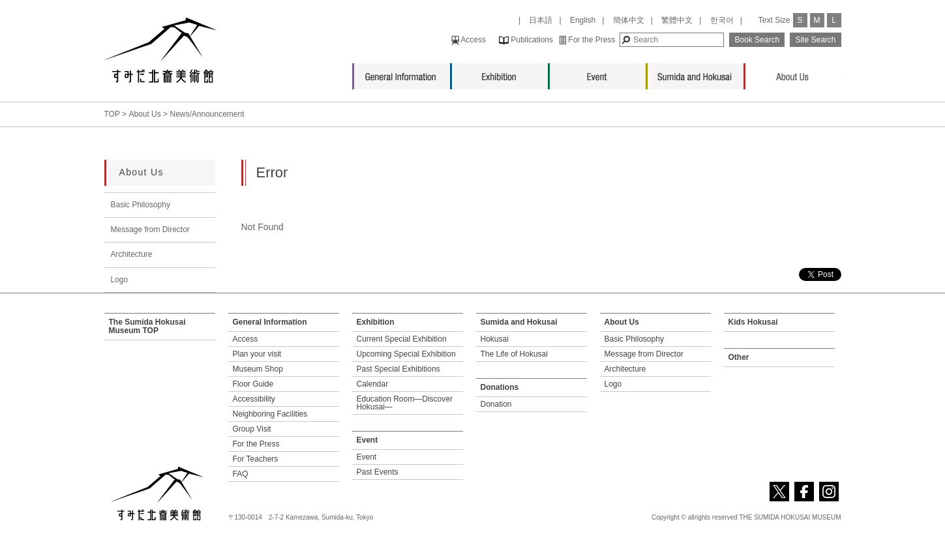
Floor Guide (253, 384)
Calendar (373, 384)
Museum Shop (258, 369)
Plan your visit (257, 354)
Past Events (378, 472)
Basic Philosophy (141, 205)
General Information (402, 73)
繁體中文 (677, 20)
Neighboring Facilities (270, 414)
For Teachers (256, 459)
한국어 (722, 20)
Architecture (132, 254)
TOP (112, 114)
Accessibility (254, 399)
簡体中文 (629, 20)
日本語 (541, 20)
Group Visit (252, 429)
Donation (496, 404)
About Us (793, 73)
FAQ (241, 474)
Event (598, 73)
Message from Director (150, 229)
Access (469, 40)
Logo (120, 280)
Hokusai (495, 339)
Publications (526, 40)
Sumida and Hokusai (696, 73)
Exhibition (500, 73)
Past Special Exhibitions (398, 369)
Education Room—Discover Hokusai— (405, 403)
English (583, 20)
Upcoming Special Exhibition (406, 354)
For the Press (587, 40)
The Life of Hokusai (514, 354)
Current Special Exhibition (402, 339)
